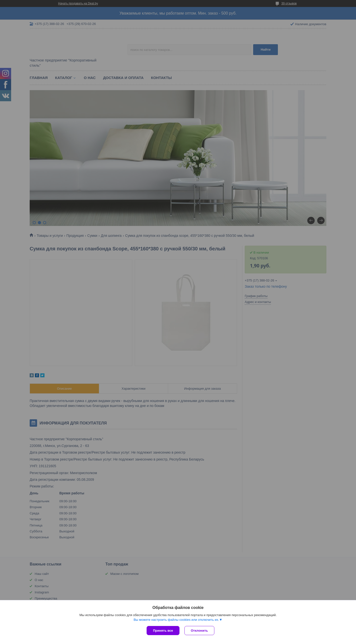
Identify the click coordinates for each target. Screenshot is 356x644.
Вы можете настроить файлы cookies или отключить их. (176, 620)
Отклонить (199, 631)
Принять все (163, 631)
